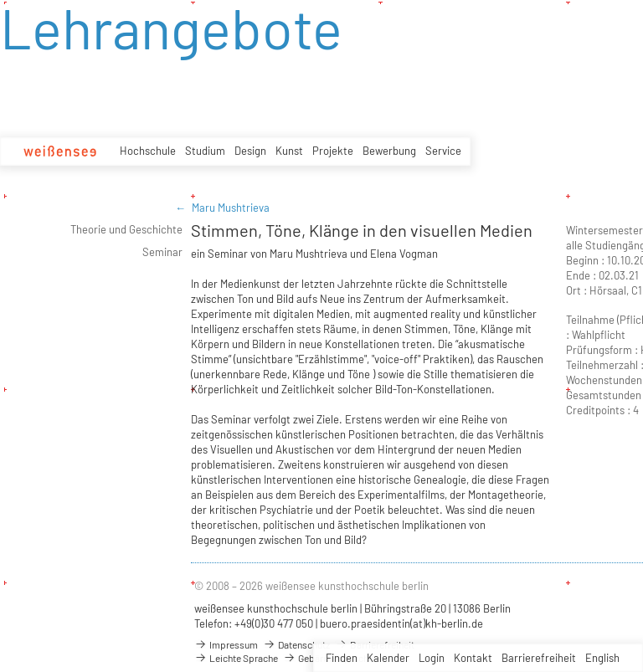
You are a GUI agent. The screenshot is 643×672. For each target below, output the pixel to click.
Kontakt (473, 658)
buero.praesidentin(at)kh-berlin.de (401, 623)
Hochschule (148, 151)
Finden (342, 658)
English (602, 658)
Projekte (333, 151)
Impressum (226, 644)
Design (250, 151)
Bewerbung (389, 151)
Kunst (289, 151)
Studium (205, 151)
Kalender (388, 658)
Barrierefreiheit (539, 658)
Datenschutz (296, 644)
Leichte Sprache (236, 658)
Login (432, 658)
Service (443, 151)
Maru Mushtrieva (231, 208)
